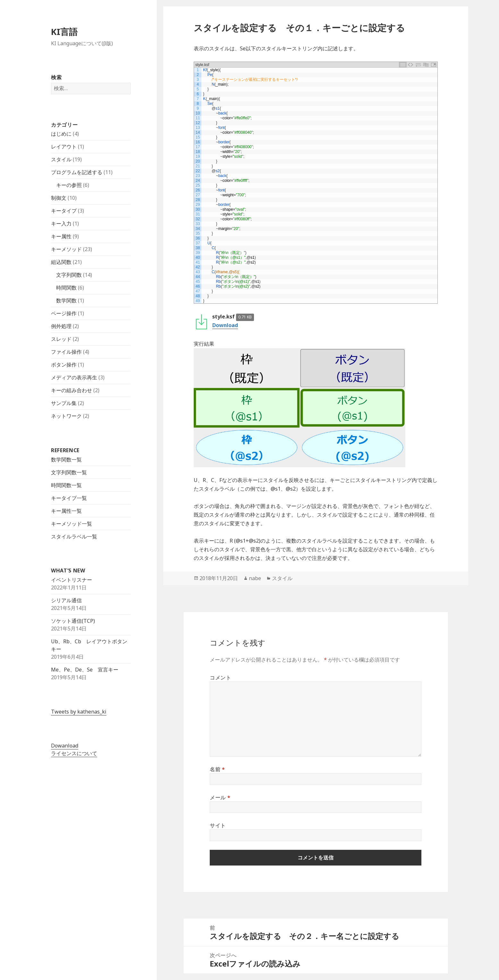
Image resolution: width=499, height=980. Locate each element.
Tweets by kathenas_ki (79, 711)
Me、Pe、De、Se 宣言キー (85, 670)
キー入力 (61, 224)
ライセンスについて (74, 753)
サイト (218, 825)
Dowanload (65, 746)
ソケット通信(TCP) (73, 621)
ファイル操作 (66, 352)
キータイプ (64, 211)
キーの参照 (69, 185)
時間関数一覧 (66, 485)
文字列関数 (69, 275)
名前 (217, 769)
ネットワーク (66, 416)
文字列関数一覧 (69, 472)
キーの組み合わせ (72, 390)
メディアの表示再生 (74, 377)
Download (225, 325)
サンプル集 (64, 403)
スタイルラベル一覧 (74, 536)
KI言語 (64, 32)
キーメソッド (66, 249)
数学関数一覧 (66, 459)
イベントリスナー (72, 580)
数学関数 (66, 300)
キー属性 (61, 236)
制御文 (59, 198)
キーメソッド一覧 (72, 523)
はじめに (61, 134)
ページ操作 (64, 313)
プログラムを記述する (77, 172)
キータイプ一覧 (69, 498)
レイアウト (64, 147)
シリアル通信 (66, 600)
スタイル (61, 159)
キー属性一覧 (66, 511)
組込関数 (61, 262)
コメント (220, 678)
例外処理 (61, 326)
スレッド (61, 339)
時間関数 (66, 288)
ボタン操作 (64, 365)
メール (220, 798)
